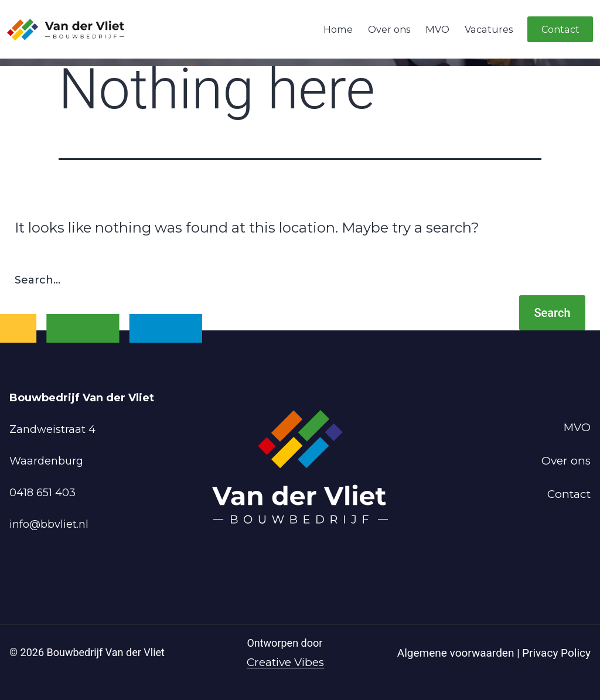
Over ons (389, 29)
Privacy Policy (556, 653)
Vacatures (489, 29)
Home (338, 29)
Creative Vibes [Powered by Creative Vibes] (285, 662)
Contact (560, 29)
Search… (37, 280)
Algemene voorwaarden (457, 653)
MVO (437, 29)
